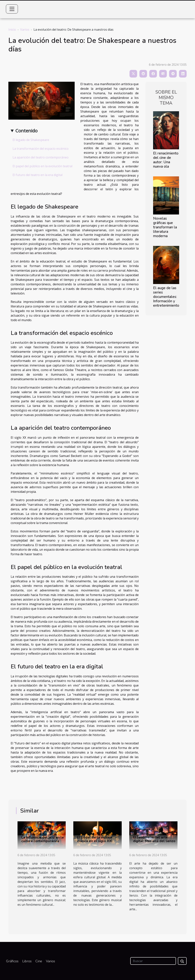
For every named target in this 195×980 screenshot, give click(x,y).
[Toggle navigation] (12, 9)
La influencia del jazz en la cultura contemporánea (42, 839)
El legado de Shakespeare (31, 140)
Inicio (12, 30)
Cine (39, 961)
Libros (27, 961)
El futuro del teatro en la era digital (38, 175)
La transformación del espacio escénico (41, 149)
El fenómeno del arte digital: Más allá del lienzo (154, 839)
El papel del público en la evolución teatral (42, 166)
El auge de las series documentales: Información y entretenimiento (166, 297)
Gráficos (12, 961)
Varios (25, 30)
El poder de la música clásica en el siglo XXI (95, 839)
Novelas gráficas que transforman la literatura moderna (165, 227)
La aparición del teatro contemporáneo (41, 157)
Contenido (26, 131)
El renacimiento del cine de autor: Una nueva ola (166, 160)
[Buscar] (153, 961)
